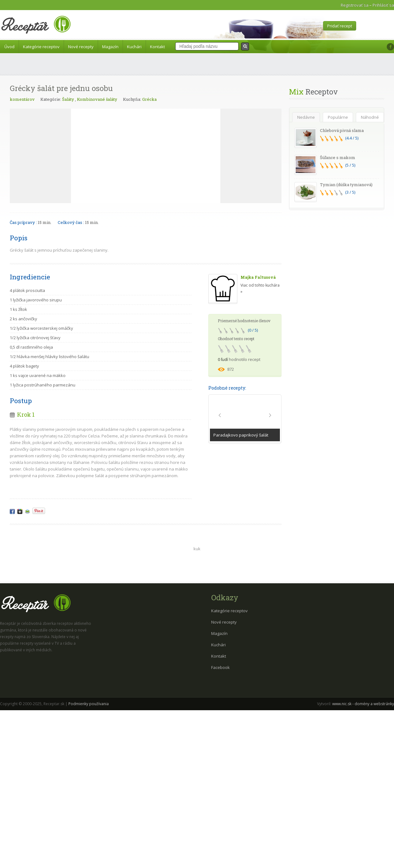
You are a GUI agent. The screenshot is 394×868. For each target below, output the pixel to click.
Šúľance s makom (338, 157)
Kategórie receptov (41, 47)
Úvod (9, 47)
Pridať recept (340, 26)
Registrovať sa (355, 5)
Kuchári (134, 47)
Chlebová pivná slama (342, 130)
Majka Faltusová (258, 277)
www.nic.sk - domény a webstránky (363, 704)
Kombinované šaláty (97, 99)
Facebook (220, 667)
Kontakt (157, 47)
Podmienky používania (89, 704)
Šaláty (68, 99)
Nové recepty (81, 47)
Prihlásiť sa (383, 5)
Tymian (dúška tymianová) (346, 185)
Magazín (110, 47)
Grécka (149, 99)
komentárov (22, 99)
